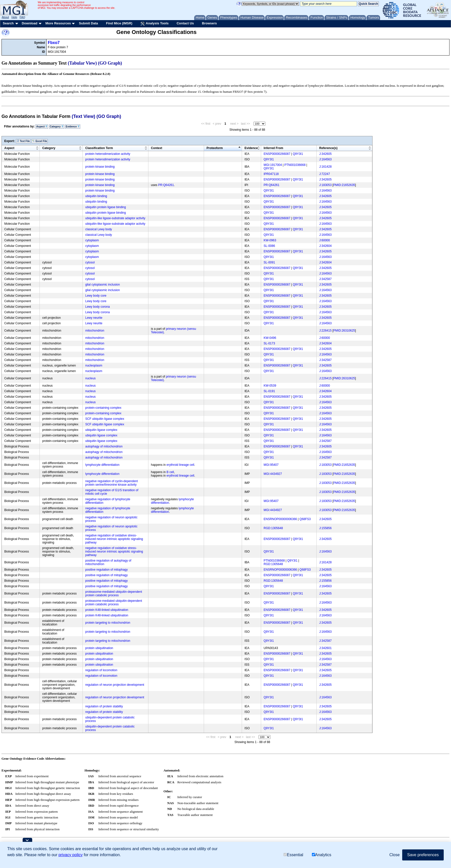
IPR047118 (271, 174)
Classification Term (99, 148)
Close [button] (395, 855)
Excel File (40, 141)
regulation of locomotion (101, 670)
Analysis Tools (154, 24)
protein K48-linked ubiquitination (107, 610)
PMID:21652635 (344, 185)
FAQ (22, 17)
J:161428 (325, 167)
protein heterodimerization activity (108, 154)
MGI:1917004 (273, 165)
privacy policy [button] (70, 855)
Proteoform (215, 148)
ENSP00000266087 (277, 154)
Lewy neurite (94, 318)
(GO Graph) (110, 63)
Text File (23, 141)
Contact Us (185, 23)
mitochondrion (95, 331)
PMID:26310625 (344, 331)
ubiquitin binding (96, 196)
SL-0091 (269, 262)
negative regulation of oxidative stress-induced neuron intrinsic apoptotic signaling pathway (114, 539)
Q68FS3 (305, 519)
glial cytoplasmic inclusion (102, 285)
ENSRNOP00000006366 (280, 519)
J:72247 (325, 174)
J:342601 (325, 648)
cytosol (90, 262)
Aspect (42, 127)
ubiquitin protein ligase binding (106, 207)
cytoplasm (92, 240)
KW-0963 (270, 240)
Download (29, 23)
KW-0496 (270, 338)
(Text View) (83, 116)
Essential (293, 855)
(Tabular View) (83, 63)
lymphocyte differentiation (102, 465)
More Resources (58, 23)
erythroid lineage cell (180, 465)
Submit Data (89, 23)
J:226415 (325, 331)
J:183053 (325, 185)
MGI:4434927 (273, 474)
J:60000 (325, 240)
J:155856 (325, 528)
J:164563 (325, 159)
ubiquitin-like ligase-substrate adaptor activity (115, 218)
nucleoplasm (94, 366)
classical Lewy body (99, 229)
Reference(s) (328, 148)
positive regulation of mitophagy (107, 570)
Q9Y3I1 (298, 154)
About (5, 17)
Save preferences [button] (423, 855)
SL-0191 (269, 391)
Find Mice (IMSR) (119, 23)
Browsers (209, 23)
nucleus (90, 378)
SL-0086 (269, 246)
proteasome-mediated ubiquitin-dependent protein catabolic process (114, 593)
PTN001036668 (295, 165)
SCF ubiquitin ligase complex (105, 419)
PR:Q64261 (166, 185)
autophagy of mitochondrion (104, 446)
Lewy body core (96, 296)
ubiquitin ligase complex (101, 430)
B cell (170, 472)
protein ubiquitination (99, 648)
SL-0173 (269, 343)
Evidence (73, 127)
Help (14, 17)
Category (57, 127)
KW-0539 (270, 386)
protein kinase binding (100, 167)
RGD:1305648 (273, 528)
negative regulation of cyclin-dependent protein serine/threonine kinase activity (112, 483)
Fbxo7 (54, 43)
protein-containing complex (103, 408)
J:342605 (325, 154)
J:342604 (325, 246)
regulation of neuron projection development (115, 685)
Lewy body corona (97, 307)
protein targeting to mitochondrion (108, 623)
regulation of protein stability (104, 706)
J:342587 (325, 279)
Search (8, 23)
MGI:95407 (271, 465)
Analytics (322, 855)
